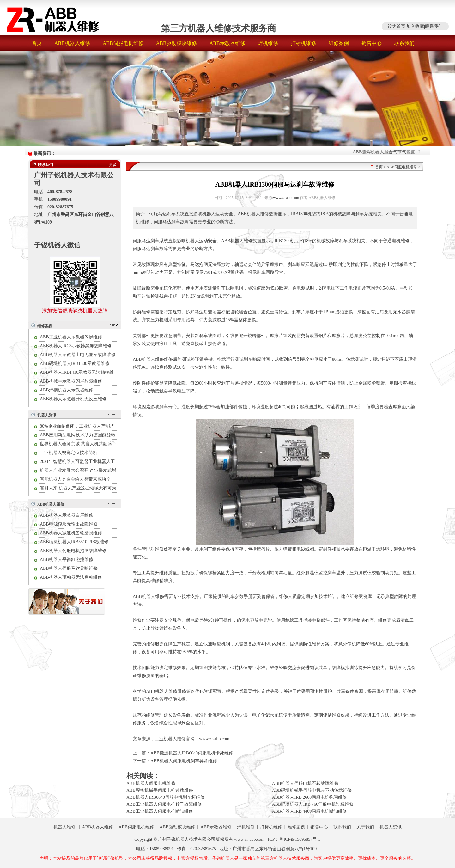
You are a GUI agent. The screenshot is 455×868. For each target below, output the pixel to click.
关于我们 (365, 827)
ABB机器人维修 (72, 43)
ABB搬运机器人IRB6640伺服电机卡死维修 (192, 753)
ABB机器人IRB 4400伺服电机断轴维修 (310, 811)
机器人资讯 (47, 415)
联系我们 (434, 26)
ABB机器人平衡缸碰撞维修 (67, 560)
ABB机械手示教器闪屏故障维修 (71, 381)
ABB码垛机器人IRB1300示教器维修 (75, 363)
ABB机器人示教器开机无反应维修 (73, 399)
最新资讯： (45, 154)
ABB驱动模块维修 (176, 43)
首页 (37, 43)
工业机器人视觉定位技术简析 (69, 453)
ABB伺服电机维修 (123, 43)
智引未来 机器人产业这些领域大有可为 (78, 488)
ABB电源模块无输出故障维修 (69, 524)
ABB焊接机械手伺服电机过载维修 (160, 790)
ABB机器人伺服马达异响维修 (69, 568)
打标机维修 (303, 43)
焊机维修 (268, 43)
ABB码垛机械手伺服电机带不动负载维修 (312, 790)
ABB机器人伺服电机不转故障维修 (305, 783)
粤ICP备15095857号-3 (300, 839)
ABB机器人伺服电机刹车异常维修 (184, 761)
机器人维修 (64, 827)
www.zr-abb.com (286, 198)
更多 (113, 165)
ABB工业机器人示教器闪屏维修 (71, 337)
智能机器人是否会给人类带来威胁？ (75, 479)
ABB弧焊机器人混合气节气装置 (386, 152)
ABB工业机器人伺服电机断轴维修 (160, 811)
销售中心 (372, 43)
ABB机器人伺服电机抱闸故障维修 (73, 551)
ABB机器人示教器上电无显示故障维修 (78, 355)
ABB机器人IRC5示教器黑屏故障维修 (76, 346)
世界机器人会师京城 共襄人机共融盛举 (78, 444)
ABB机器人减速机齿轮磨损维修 (71, 533)
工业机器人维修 (170, 739)
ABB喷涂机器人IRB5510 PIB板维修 (74, 542)
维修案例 (339, 43)
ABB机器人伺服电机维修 (151, 783)
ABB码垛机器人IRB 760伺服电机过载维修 (313, 804)
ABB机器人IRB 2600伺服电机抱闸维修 (310, 797)
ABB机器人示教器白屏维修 (67, 515)
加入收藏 (415, 26)
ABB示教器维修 (227, 43)
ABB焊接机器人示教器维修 (67, 390)
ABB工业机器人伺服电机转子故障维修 (164, 804)
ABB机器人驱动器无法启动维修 (71, 577)
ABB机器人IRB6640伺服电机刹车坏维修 (166, 797)
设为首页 (397, 26)
